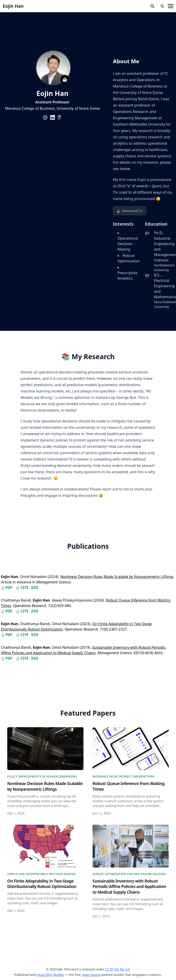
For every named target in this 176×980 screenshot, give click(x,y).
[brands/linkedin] (53, 117)
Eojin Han (13, 6)
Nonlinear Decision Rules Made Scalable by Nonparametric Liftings (117, 577)
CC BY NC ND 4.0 (118, 969)
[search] (152, 6)
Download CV (130, 211)
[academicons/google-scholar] (60, 117)
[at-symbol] (45, 117)
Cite (22, 588)
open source (91, 975)
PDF (7, 588)
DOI (35, 588)
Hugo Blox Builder (50, 975)
